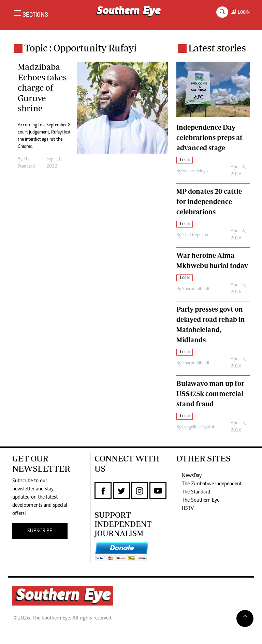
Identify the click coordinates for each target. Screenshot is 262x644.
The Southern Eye (201, 500)
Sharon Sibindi (196, 289)
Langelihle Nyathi (198, 427)
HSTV (188, 508)
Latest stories (217, 48)
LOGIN (243, 12)
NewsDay (192, 476)
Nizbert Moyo (195, 171)
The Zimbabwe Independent (212, 484)
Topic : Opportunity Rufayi (80, 48)
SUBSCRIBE (40, 531)
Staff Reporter (195, 235)
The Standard (196, 492)
